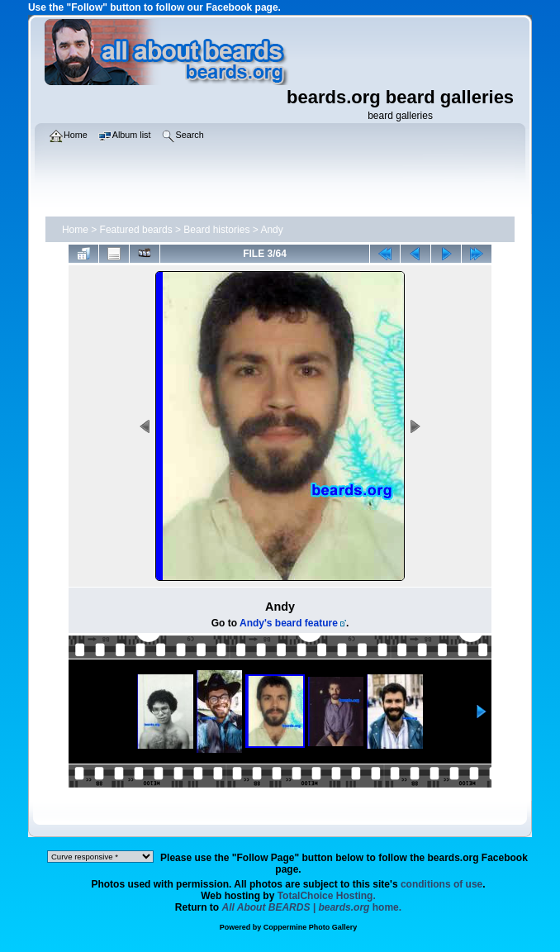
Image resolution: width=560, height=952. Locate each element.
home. (312, 907)
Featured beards (136, 230)
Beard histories (216, 230)
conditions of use (441, 884)
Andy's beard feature (289, 623)
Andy (271, 230)
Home (75, 230)
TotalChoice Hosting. (327, 896)
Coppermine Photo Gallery (311, 927)
